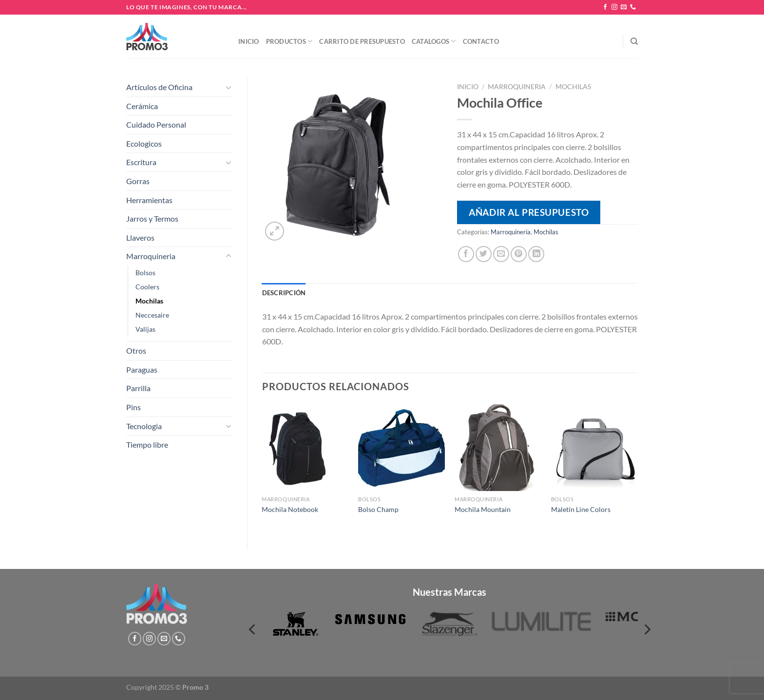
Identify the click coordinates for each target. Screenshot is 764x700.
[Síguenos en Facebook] (605, 7)
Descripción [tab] (284, 293)
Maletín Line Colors (581, 509)
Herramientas (149, 200)
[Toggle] (229, 87)
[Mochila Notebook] (305, 448)
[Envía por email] (501, 254)
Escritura (141, 162)
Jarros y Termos (152, 218)
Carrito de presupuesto (362, 41)
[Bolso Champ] (401, 448)
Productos (289, 41)
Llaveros (140, 237)
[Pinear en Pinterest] (519, 254)
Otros (136, 350)
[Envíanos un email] (624, 7)
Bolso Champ (378, 509)
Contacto (481, 41)
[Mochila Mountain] (498, 448)
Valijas (145, 329)
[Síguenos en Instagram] (614, 7)
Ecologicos (144, 143)
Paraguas (142, 369)
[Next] (647, 630)
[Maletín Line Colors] (594, 448)
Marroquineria (151, 256)
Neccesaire (152, 315)
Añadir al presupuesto (529, 212)
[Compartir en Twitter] (484, 254)
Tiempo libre (147, 445)
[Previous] (253, 630)
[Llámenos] (633, 7)
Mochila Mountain (483, 509)
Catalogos (434, 41)
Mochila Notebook (290, 509)
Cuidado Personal (156, 124)
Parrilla (138, 388)
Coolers (147, 287)
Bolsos (145, 273)
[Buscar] (634, 41)
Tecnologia (144, 426)
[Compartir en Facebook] (466, 254)
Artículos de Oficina (159, 87)
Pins (134, 407)
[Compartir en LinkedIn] (536, 254)
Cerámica (142, 106)
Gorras (138, 181)
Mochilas (149, 301)
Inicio (249, 41)
